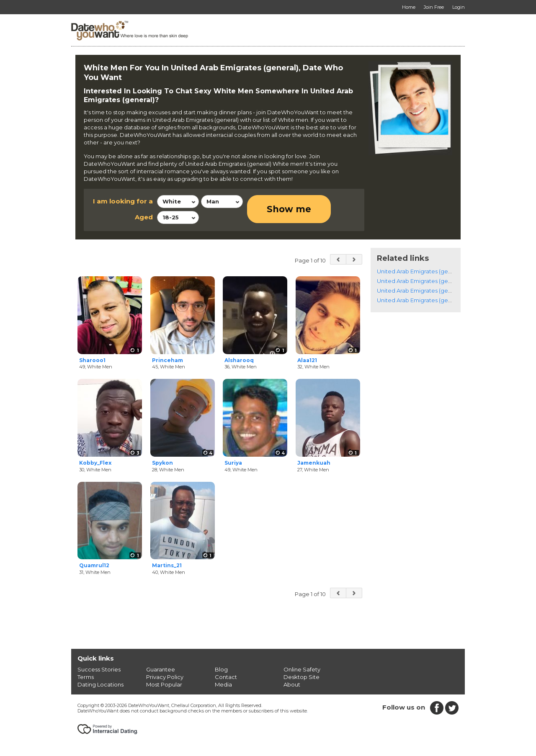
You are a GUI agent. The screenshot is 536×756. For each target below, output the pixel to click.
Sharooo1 (92, 360)
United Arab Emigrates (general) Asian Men (434, 281)
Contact (226, 677)
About (292, 684)
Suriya (233, 463)
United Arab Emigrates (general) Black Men (435, 291)
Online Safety (302, 669)
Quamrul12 (94, 565)
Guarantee (161, 669)
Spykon (162, 463)
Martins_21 (167, 565)
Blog (221, 669)
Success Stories (99, 669)
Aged (144, 217)
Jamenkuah (314, 463)
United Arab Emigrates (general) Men (427, 271)
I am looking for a (123, 201)
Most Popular (164, 684)
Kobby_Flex (95, 463)
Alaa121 (307, 360)
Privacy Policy (165, 677)
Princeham (167, 360)
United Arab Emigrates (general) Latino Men (436, 300)
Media (223, 684)
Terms (86, 677)
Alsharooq (239, 360)
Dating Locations (100, 684)
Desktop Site (301, 677)
